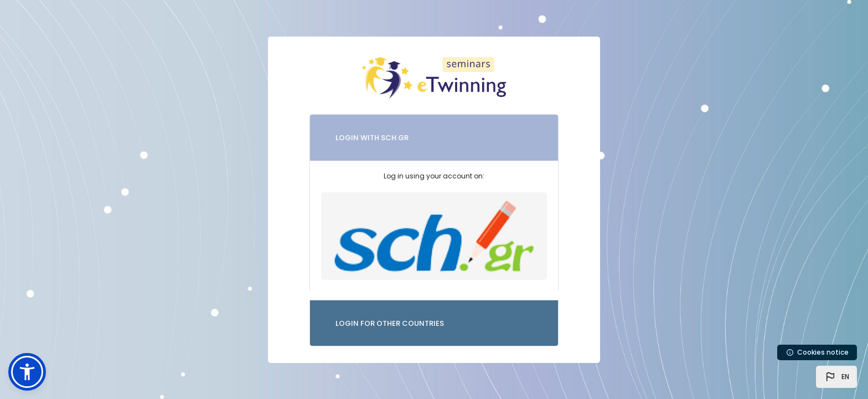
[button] (836, 377)
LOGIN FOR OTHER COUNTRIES (390, 323)
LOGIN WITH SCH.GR (372, 138)
